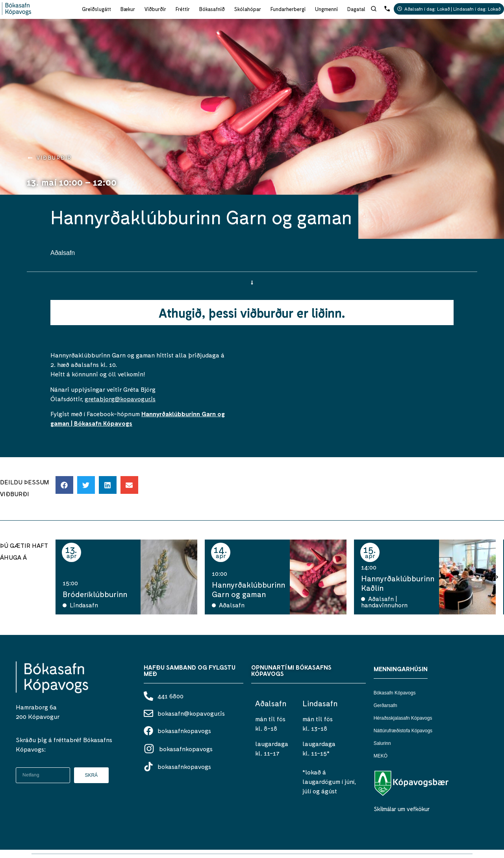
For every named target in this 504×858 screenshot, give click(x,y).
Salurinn (382, 743)
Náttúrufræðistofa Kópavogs (403, 731)
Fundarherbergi (288, 9)
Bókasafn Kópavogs (395, 693)
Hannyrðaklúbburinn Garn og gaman (248, 589)
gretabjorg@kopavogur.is (120, 399)
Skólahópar (248, 9)
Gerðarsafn (385, 705)
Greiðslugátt (96, 9)
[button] (64, 485)
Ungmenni (326, 9)
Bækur (128, 9)
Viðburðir (155, 9)
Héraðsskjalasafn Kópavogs (403, 718)
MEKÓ (381, 756)
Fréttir (183, 9)
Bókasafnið (212, 9)
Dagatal (356, 9)
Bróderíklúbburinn (95, 594)
